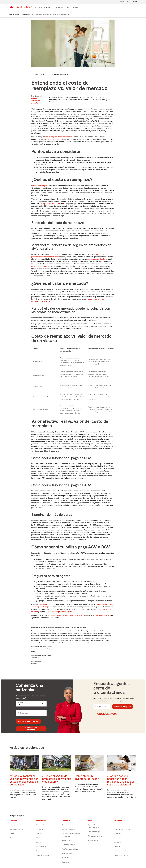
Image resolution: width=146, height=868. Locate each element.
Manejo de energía (94, 832)
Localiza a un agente (123, 707)
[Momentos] (59, 8)
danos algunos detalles (101, 615)
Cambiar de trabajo (68, 845)
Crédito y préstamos (17, 829)
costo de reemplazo (41, 186)
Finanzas (39, 834)
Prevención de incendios (122, 829)
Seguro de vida (41, 847)
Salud (38, 838)
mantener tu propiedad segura (60, 612)
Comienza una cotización (28, 721)
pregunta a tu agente (40, 266)
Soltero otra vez (67, 853)
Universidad (40, 825)
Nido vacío (65, 862)
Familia (12, 834)
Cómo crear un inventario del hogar (87, 778)
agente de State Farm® (52, 204)
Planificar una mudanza (70, 849)
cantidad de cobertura (54, 139)
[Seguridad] (75, 8)
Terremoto (117, 825)
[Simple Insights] (24, 8)
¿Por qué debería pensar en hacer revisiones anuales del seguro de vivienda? (120, 780)
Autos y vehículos (16, 825)
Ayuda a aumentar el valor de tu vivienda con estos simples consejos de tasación (24, 780)
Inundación (118, 834)
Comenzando (66, 825)
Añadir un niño (67, 840)
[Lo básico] (38, 8)
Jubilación (39, 851)
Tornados (117, 847)
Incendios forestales (120, 851)
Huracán (117, 838)
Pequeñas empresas (43, 855)
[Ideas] (67, 8)
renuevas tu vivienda (96, 259)
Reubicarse (66, 858)
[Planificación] (49, 8)
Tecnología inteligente (95, 836)
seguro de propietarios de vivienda (59, 137)
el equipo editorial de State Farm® (36, 100)
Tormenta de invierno (121, 855)
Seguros (38, 842)
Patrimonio (39, 829)
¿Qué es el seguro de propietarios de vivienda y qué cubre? (57, 779)
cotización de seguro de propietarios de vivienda (66, 615)
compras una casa (45, 604)
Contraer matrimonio (69, 829)
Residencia (13, 838)
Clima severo (118, 842)
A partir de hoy (93, 840)
